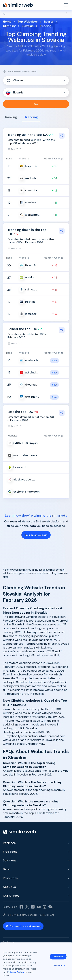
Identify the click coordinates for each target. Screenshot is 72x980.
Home (7, 22)
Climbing (9, 26)
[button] (36, 80)
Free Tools (10, 852)
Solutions (10, 860)
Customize (59, 965)
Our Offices (11, 896)
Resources (10, 878)
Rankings (9, 843)
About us (9, 887)
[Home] (18, 5)
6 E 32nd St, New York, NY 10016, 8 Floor (31, 915)
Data (6, 869)
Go (36, 104)
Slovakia (28, 26)
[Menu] (66, 5)
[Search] (36, 14)
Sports (49, 22)
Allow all (58, 957)
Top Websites (28, 22)
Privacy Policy (16, 972)
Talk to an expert (36, 535)
